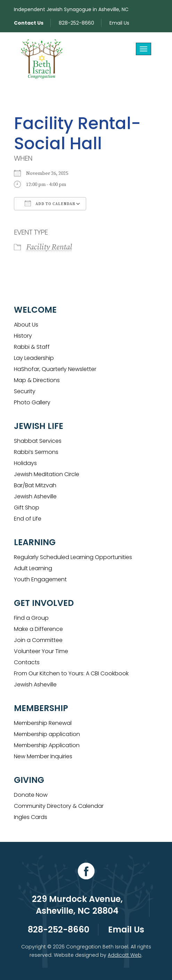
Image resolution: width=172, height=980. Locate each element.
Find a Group (31, 618)
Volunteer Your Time (41, 651)
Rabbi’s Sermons (36, 452)
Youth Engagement (40, 579)
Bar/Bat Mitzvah (35, 485)
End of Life (28, 519)
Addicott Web (125, 955)
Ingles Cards (31, 817)
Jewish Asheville (35, 496)
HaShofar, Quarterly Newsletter (55, 369)
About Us (26, 325)
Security (25, 391)
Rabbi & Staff (32, 347)
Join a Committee (38, 640)
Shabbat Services (38, 441)
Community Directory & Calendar (59, 806)
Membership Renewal (43, 723)
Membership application (47, 734)
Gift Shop (27, 508)
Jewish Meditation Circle (47, 474)
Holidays (25, 463)
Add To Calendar (50, 203)
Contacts (27, 662)
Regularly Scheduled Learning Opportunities (73, 557)
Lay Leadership (34, 358)
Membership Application (47, 745)
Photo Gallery (32, 402)
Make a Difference (38, 629)
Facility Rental (49, 247)
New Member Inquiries (43, 756)
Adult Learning (33, 568)
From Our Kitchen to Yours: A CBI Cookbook (71, 673)
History (23, 336)
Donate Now (31, 795)
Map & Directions (37, 380)
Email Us (119, 23)
